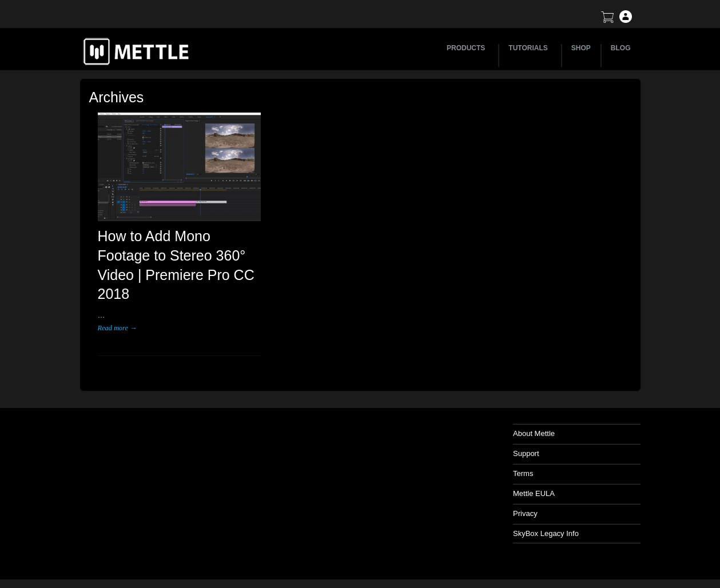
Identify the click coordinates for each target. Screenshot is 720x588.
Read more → (118, 328)
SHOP (581, 48)
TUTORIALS (530, 48)
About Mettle (534, 433)
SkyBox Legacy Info (546, 533)
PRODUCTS (468, 48)
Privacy (525, 513)
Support (526, 453)
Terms (523, 473)
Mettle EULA (534, 493)
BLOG (621, 48)
